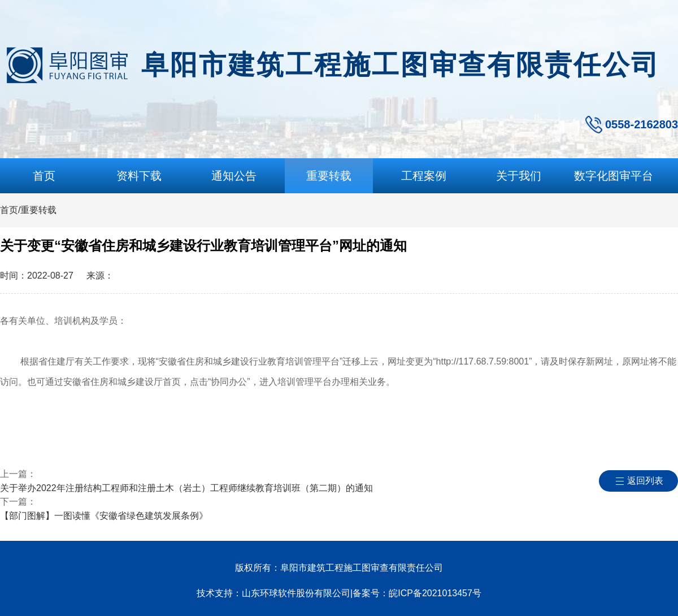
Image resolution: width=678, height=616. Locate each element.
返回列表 (645, 481)
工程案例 (424, 176)
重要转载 (329, 176)
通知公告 (234, 176)
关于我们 (519, 176)
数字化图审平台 (614, 176)
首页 (44, 176)
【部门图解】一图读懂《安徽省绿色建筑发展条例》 (104, 516)
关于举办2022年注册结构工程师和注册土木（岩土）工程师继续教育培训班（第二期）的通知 (186, 488)
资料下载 (139, 176)
